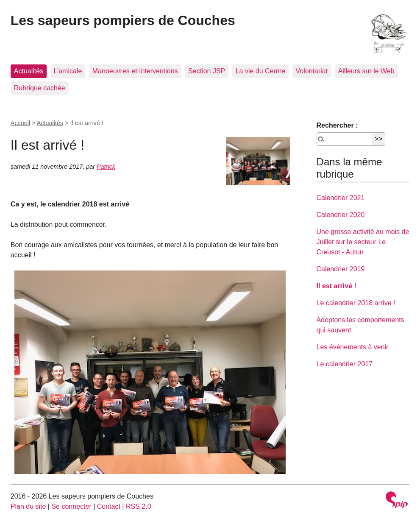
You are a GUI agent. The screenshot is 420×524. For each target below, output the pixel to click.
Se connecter (71, 506)
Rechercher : (337, 125)
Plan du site (28, 506)
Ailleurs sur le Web (366, 71)
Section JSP (207, 71)
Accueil (20, 123)
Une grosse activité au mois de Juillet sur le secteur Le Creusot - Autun (363, 242)
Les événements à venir (353, 347)
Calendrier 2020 (341, 215)
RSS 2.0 (139, 506)
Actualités (29, 71)
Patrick (106, 167)
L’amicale (68, 71)
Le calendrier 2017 (345, 364)
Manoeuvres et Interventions (135, 71)
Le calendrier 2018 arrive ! (356, 303)
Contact (109, 506)
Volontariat (312, 71)
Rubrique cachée (40, 88)
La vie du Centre (260, 71)
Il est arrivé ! (337, 286)
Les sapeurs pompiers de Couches (123, 20)
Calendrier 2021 (341, 198)
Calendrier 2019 (341, 269)
